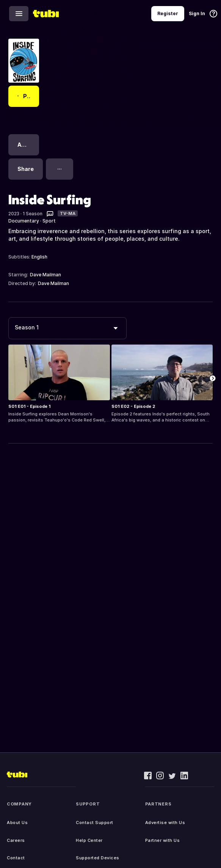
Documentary (24, 221)
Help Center (89, 840)
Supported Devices (98, 858)
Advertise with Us (165, 823)
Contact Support (95, 823)
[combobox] (67, 328)
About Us (17, 823)
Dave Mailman (45, 275)
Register (168, 13)
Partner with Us (163, 840)
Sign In (197, 13)
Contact (16, 858)
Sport (49, 221)
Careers (16, 840)
